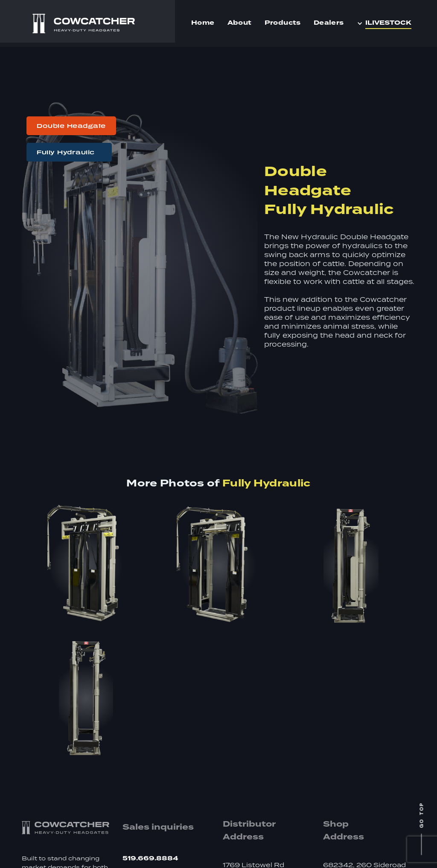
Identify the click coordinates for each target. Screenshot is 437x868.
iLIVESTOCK (388, 23)
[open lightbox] (86, 566)
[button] (386, 23)
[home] (84, 24)
